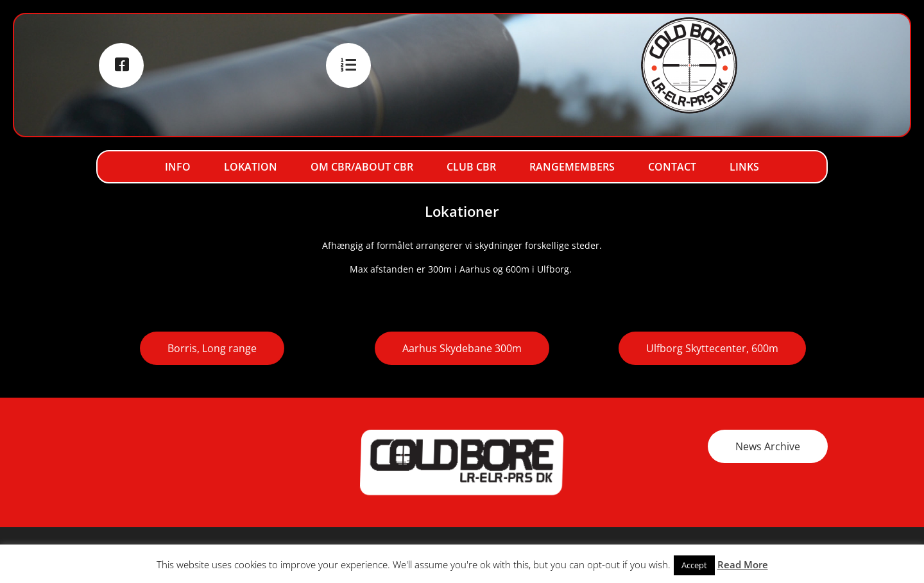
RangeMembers (572, 167)
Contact (672, 167)
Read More (743, 564)
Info (178, 167)
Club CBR (471, 167)
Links (744, 167)
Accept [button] (694, 565)
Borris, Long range (212, 348)
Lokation (251, 167)
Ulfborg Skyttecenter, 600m (712, 348)
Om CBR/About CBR (362, 167)
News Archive (768, 446)
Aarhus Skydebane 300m (462, 348)
